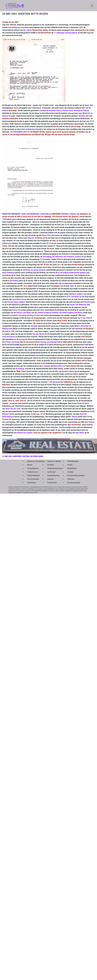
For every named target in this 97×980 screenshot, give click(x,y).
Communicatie (32, 479)
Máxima (82, 116)
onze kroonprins (9, 337)
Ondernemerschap (52, 468)
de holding (14, 281)
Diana (86, 302)
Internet (50, 479)
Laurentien (24, 27)
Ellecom (31, 238)
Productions (52, 483)
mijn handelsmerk (66, 283)
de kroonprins (22, 339)
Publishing (31, 483)
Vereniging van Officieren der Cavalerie (58, 257)
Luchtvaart (52, 472)
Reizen (30, 465)
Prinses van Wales (24, 313)
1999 (4, 219)
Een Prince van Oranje (11, 342)
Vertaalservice (32, 468)
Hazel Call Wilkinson (78, 305)
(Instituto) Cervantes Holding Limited (25, 315)
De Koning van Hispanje (47, 342)
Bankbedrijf (72, 468)
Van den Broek (38, 334)
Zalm (72, 286)
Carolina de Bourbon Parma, (51, 111)
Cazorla (78, 257)
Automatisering (52, 475)
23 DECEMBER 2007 (19, 132)
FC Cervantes (45, 259)
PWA (86, 345)
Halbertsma (7, 243)
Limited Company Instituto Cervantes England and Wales (60, 313)
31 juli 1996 (85, 318)
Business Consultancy (32, 461)
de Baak (86, 105)
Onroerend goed (72, 483)
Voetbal (70, 472)
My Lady (27, 30)
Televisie (71, 479)
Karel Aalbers (78, 294)
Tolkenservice (32, 472)
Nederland (32, 129)
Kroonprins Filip (80, 111)
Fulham (15, 310)
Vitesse (60, 259)
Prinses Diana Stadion (16, 302)
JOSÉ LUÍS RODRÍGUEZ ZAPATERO (35, 214)
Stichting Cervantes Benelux (34, 270)
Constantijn (13, 27)
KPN (36, 291)
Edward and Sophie (25, 433)
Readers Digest (68, 371)
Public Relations (32, 475)
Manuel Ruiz (58, 366)
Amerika (51, 465)
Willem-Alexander (82, 326)
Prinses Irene (68, 111)
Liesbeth (47, 366)
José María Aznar (19, 299)
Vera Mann (80, 433)
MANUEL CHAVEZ (69, 214)
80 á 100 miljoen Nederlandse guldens (71, 273)
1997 (13, 331)
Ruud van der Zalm (13, 409)
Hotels (70, 465)
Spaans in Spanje (52, 461)
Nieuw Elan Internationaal (52, 235)
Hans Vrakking (8, 273)
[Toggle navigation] (92, 6)
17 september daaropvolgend (65, 33)
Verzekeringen (72, 461)
